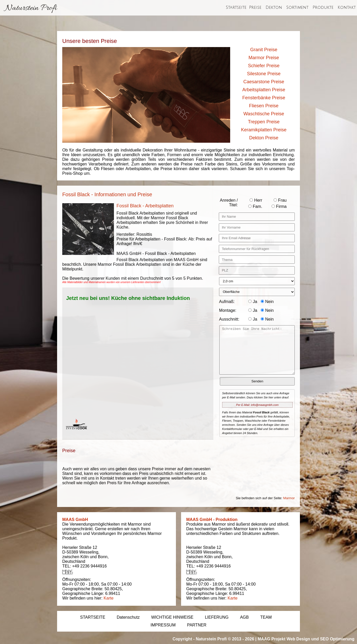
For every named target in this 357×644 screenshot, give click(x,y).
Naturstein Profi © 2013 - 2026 (225, 639)
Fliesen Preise (264, 106)
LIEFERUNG (217, 617)
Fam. (255, 206)
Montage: (228, 310)
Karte (108, 598)
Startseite (236, 7)
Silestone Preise (264, 74)
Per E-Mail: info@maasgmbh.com (257, 405)
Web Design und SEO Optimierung (320, 639)
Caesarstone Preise (264, 82)
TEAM (266, 617)
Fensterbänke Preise (264, 98)
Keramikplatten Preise (264, 130)
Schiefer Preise (264, 66)
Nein (267, 302)
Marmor (289, 498)
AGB (244, 617)
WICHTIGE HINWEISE (172, 617)
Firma (279, 206)
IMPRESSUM (163, 625)
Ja (253, 302)
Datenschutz (128, 617)
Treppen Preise (264, 122)
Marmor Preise (264, 58)
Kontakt (347, 7)
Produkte (323, 7)
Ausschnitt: (229, 319)
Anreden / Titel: (229, 203)
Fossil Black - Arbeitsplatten (145, 206)
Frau (280, 200)
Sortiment (297, 7)
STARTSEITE (93, 617)
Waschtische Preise (264, 114)
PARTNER (197, 625)
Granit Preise (264, 50)
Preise (255, 7)
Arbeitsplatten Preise (264, 90)
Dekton (274, 7)
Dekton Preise (264, 138)
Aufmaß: (227, 302)
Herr (256, 200)
